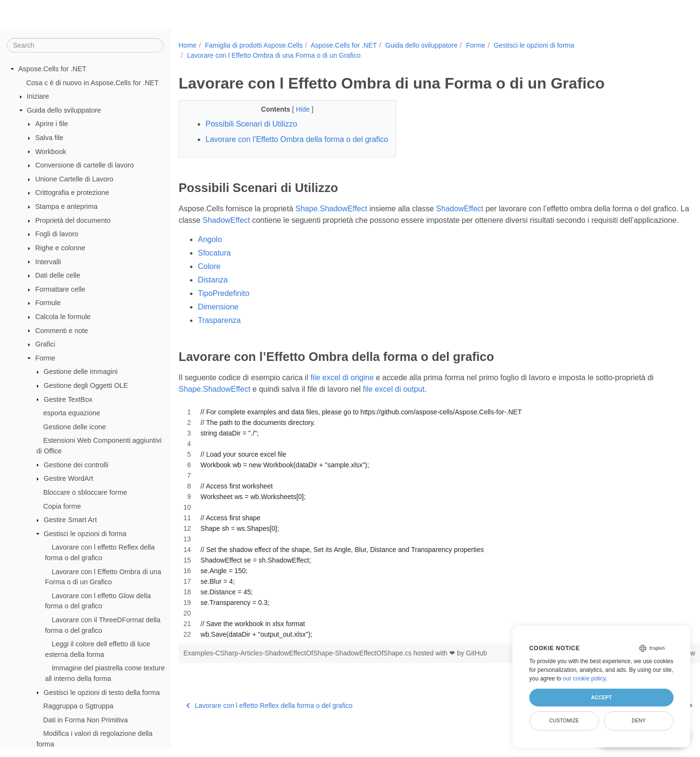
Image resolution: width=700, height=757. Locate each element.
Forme (45, 359)
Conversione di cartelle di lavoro (84, 166)
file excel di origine (342, 401)
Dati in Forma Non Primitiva (86, 720)
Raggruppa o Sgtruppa (78, 706)
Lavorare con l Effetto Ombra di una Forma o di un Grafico (274, 55)
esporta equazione (72, 413)
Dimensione (218, 330)
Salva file (49, 138)
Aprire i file (51, 124)
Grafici (45, 345)
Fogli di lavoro (57, 234)
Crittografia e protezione (72, 193)
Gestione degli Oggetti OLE (86, 386)
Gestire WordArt (69, 479)
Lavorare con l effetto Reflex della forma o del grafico (269, 729)
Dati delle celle (58, 276)
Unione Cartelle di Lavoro (74, 180)
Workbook (51, 152)
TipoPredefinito (223, 316)
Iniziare (38, 97)
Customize (564, 720)
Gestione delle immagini (81, 372)
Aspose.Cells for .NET (52, 69)
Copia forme (62, 506)
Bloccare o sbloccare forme (85, 493)
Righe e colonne (60, 248)
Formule (48, 303)
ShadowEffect (459, 220)
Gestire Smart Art (70, 520)
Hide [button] (296, 109)
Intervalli (48, 262)
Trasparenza (219, 343)
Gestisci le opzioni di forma (85, 534)
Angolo (210, 263)
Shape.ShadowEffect (331, 220)
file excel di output (394, 412)
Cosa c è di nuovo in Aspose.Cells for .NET (93, 83)
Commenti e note (62, 331)
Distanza (213, 303)
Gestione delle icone (75, 427)
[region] (421, 546)
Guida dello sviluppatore (64, 111)
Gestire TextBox (68, 399)
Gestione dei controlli (76, 465)
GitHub (477, 676)
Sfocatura (214, 276)
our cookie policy (584, 679)
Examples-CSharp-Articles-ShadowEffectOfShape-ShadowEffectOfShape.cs (298, 676)
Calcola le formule (63, 317)
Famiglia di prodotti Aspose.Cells (254, 45)
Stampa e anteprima (66, 207)
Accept (601, 697)
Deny (639, 720)
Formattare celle (60, 290)
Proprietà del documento (73, 221)
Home (187, 45)
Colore (209, 289)
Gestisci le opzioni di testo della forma (102, 693)
